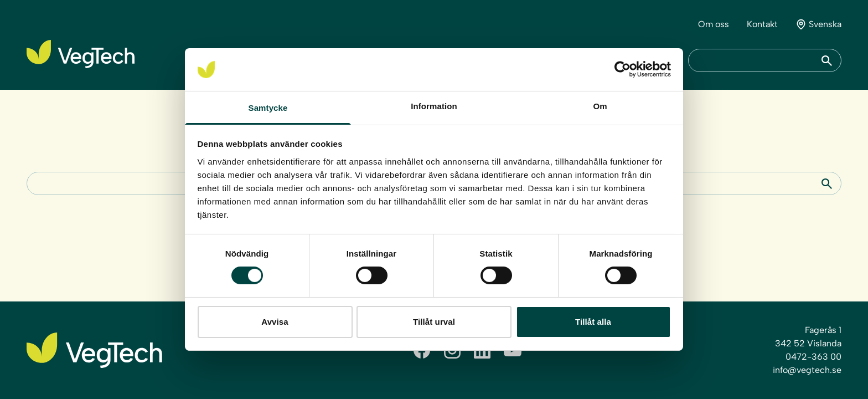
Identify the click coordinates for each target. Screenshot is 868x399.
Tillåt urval (434, 322)
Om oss (714, 24)
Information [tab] (434, 106)
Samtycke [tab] (268, 108)
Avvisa (275, 322)
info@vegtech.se (807, 370)
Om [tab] (600, 106)
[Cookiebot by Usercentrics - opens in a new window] (622, 69)
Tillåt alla (593, 322)
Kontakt (762, 24)
